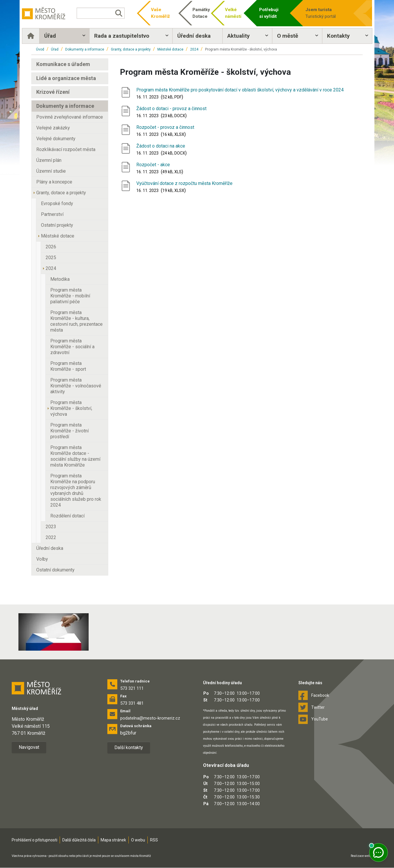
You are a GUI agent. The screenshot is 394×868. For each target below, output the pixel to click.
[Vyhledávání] (106, 13)
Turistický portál (320, 13)
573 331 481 (132, 704)
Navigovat (29, 747)
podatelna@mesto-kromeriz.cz (150, 718)
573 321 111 (132, 689)
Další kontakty (129, 748)
